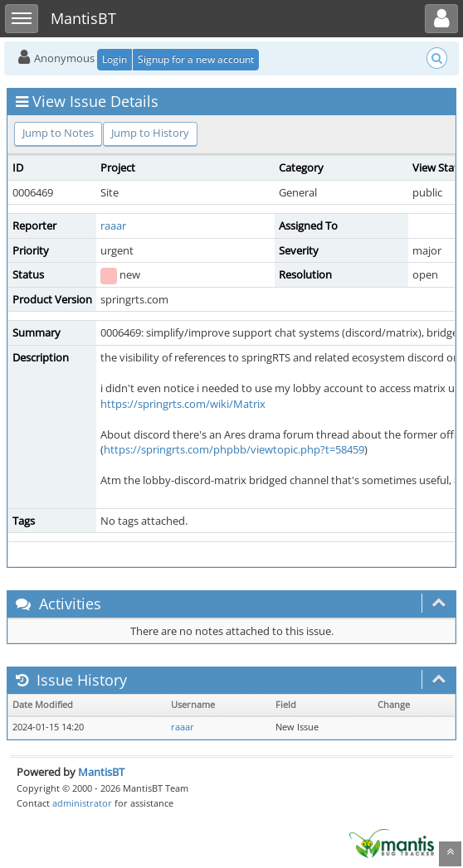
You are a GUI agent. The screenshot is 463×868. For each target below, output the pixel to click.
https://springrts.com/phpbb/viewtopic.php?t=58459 (234, 449)
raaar (113, 225)
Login (115, 59)
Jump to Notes (58, 133)
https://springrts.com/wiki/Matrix (183, 404)
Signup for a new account (196, 59)
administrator (82, 803)
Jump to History (150, 133)
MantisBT (101, 772)
